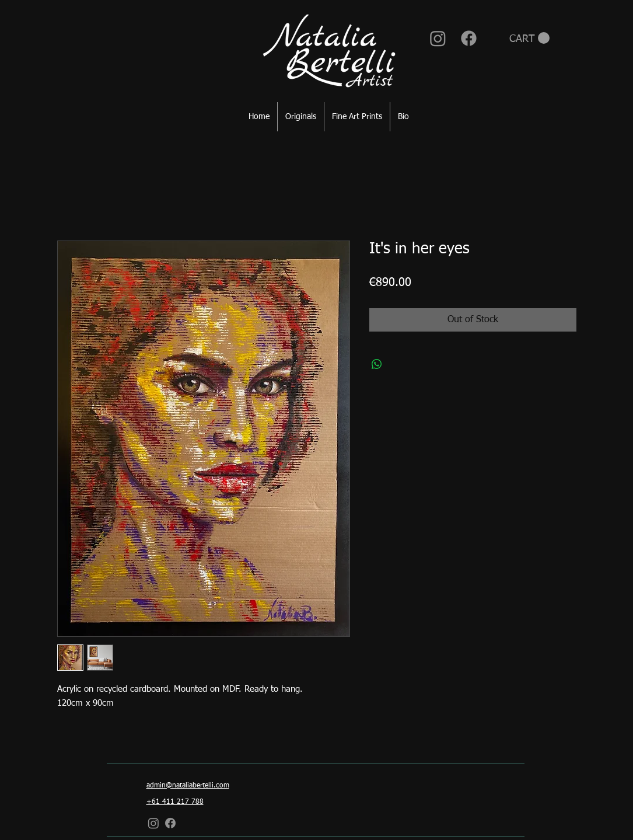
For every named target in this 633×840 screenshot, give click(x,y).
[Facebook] (469, 38)
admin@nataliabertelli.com (188, 786)
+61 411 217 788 (175, 802)
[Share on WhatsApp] (377, 364)
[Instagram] (438, 38)
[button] (529, 38)
